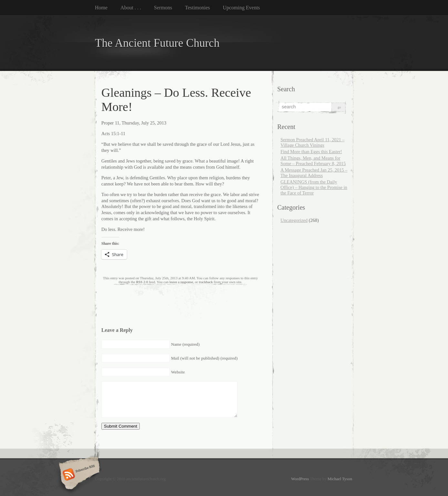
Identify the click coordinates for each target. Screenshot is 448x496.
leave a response (181, 282)
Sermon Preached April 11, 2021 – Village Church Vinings (313, 142)
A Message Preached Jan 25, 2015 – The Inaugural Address (314, 173)
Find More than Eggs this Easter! (311, 152)
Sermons (163, 8)
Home (101, 8)
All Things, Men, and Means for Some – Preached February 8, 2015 (313, 161)
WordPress (300, 479)
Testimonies (197, 8)
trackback (206, 282)
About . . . (131, 8)
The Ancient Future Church (157, 43)
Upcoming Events (241, 8)
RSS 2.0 (142, 282)
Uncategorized (294, 220)
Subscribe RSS (78, 475)
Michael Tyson (340, 479)
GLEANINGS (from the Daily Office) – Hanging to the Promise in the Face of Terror (314, 187)
